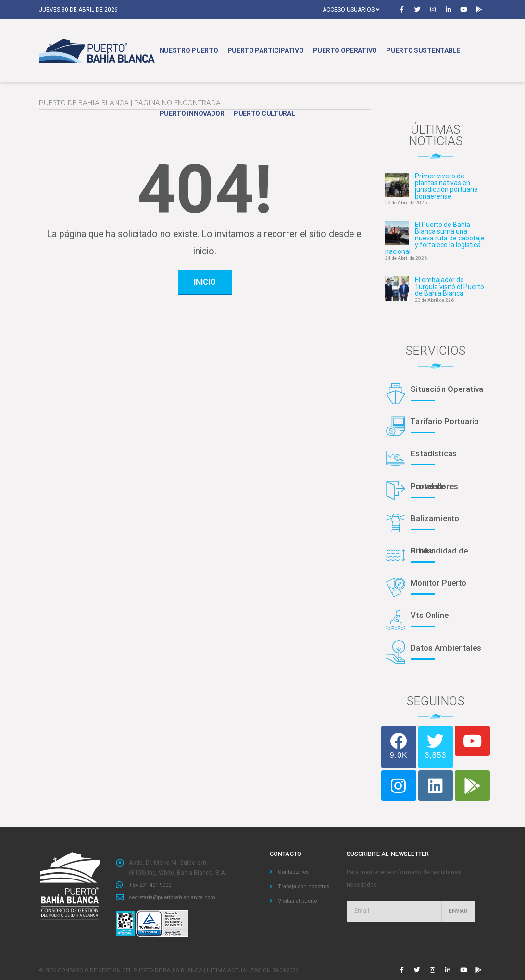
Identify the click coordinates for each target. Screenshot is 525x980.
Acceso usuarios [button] (351, 10)
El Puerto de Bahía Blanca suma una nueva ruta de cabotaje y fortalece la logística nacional (435, 238)
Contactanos (296, 872)
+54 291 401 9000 (153, 885)
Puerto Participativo (266, 50)
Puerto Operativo (345, 50)
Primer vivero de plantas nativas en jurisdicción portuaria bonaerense (446, 186)
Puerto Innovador (192, 113)
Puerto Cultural (264, 113)
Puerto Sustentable (423, 50)
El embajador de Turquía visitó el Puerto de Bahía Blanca (450, 287)
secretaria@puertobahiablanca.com (178, 897)
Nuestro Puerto (189, 50)
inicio (205, 282)
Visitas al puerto (300, 911)
